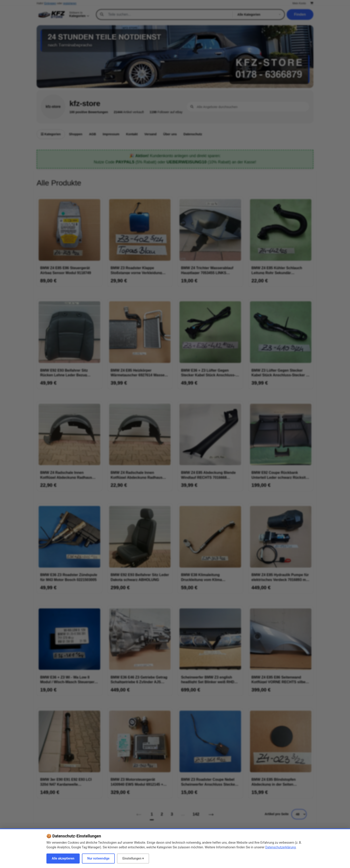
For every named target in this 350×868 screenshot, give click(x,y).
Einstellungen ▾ (133, 858)
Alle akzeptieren (63, 858)
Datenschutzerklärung (281, 847)
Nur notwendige (98, 858)
